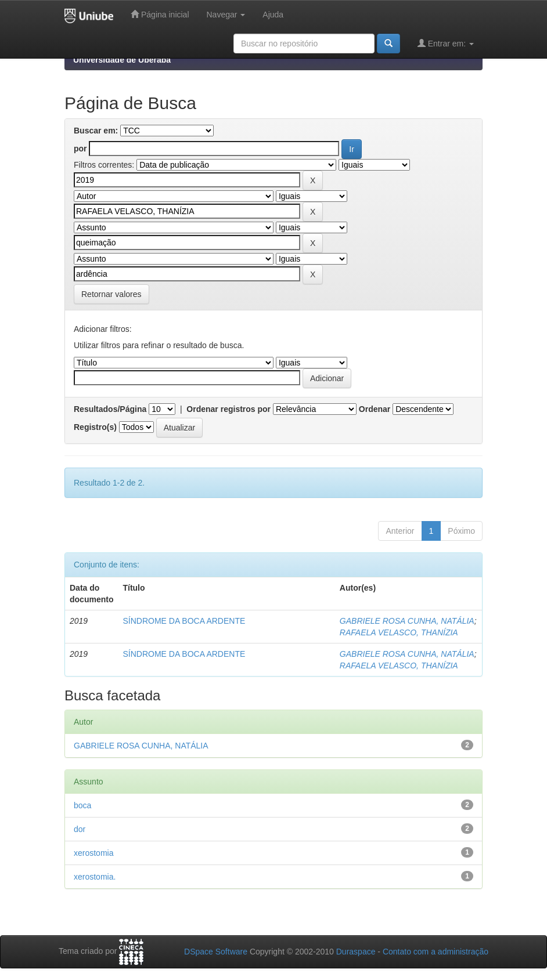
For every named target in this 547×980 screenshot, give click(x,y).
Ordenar (375, 409)
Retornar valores (111, 294)
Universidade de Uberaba (122, 60)
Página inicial (160, 14)
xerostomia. (95, 877)
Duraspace (356, 952)
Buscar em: (96, 131)
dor (80, 829)
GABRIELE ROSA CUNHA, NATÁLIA (407, 621)
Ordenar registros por (228, 409)
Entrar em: (446, 43)
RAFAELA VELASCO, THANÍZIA (399, 632)
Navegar (226, 15)
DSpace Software (216, 952)
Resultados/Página (110, 409)
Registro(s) (95, 427)
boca (82, 805)
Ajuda (273, 15)
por (80, 149)
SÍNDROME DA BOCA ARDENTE (184, 621)
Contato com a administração (436, 952)
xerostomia (93, 853)
